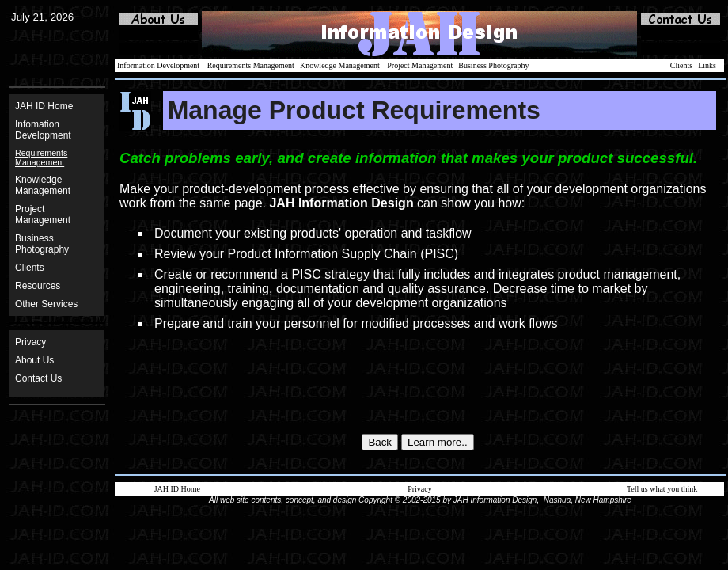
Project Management (420, 65)
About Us (34, 360)
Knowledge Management (43, 185)
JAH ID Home (44, 106)
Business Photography (493, 65)
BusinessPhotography (42, 244)
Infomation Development (43, 130)
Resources (38, 286)
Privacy (30, 342)
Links (707, 65)
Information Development (158, 65)
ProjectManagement (43, 215)
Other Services (46, 304)
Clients (30, 268)
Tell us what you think (662, 489)
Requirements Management (251, 65)
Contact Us (38, 378)
